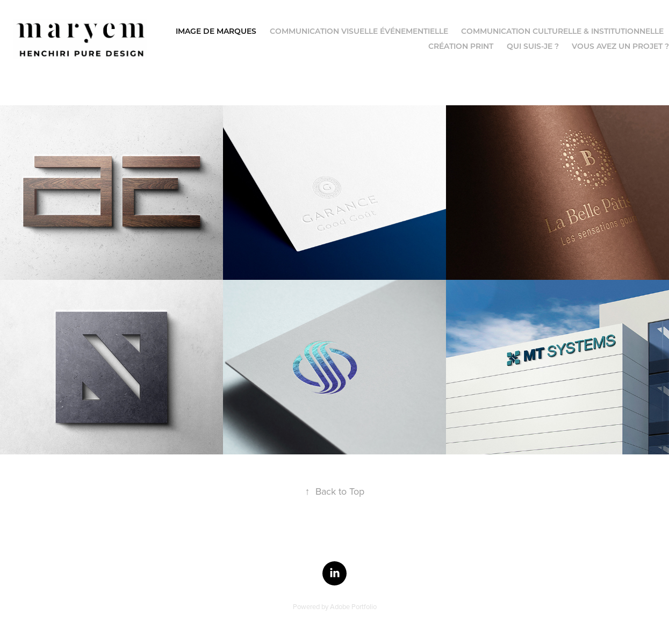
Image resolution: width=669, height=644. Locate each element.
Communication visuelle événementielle (359, 31)
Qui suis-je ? (533, 46)
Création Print (461, 46)
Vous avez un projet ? (620, 46)
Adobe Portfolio (353, 606)
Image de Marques (216, 31)
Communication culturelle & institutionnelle (562, 31)
